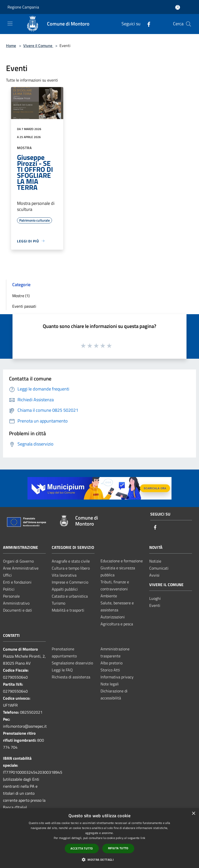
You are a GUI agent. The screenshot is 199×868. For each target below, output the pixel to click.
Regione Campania (23, 7)
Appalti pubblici (65, 589)
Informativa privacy (117, 677)
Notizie (155, 561)
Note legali (110, 684)
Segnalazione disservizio (72, 663)
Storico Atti (110, 670)
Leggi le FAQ (62, 670)
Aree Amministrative (21, 568)
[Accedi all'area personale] (178, 7)
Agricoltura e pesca (117, 624)
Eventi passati (24, 306)
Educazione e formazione (122, 561)
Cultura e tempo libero (71, 568)
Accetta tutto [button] (82, 848)
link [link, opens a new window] (143, 838)
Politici (9, 589)
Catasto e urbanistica (70, 596)
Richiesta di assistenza (71, 677)
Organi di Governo (18, 561)
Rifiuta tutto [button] (118, 848)
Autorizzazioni (113, 617)
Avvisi (154, 575)
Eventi (155, 605)
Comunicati (159, 568)
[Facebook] (147, 24)
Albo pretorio (111, 663)
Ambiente (109, 596)
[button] (99, 859)
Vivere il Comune (38, 46)
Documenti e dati (17, 610)
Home (11, 46)
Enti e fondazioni (17, 582)
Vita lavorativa (64, 575)
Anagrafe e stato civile (71, 561)
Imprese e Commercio (70, 582)
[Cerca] (188, 24)
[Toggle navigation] (10, 24)
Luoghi (155, 598)
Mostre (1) (21, 296)
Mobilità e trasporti (68, 610)
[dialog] (99, 838)
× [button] (193, 814)
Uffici (7, 575)
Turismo (58, 603)
